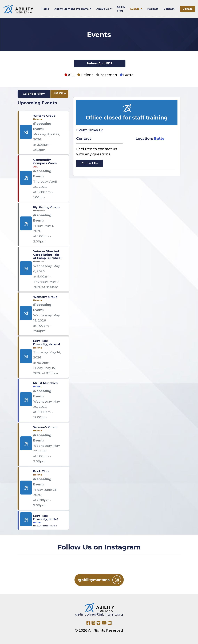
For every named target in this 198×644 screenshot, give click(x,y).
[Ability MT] (18, 9)
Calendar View (34, 94)
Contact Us (90, 163)
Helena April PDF (100, 63)
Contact (169, 9)
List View (59, 93)
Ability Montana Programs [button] (72, 9)
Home (45, 9)
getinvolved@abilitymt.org (99, 614)
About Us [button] (103, 9)
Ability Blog (121, 9)
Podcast (153, 9)
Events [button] (135, 9)
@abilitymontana (100, 580)
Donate (188, 9)
